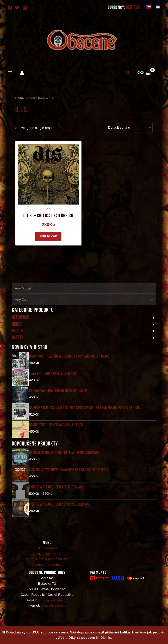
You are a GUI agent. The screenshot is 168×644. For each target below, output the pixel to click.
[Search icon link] (128, 73)
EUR (137, 8)
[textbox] (82, 291)
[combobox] (84, 291)
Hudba (17, 327)
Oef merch (21, 320)
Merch (17, 334)
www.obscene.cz (54, 608)
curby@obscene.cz (53, 603)
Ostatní (18, 340)
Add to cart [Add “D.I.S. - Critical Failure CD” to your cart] (48, 238)
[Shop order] (129, 128)
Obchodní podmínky (47, 567)
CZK (129, 8)
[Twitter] (17, 8)
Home (20, 98)
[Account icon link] (22, 73)
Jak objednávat (47, 551)
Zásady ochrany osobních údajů (47, 562)
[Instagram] (25, 8)
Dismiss (107, 638)
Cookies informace (47, 556)
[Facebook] (10, 8)
